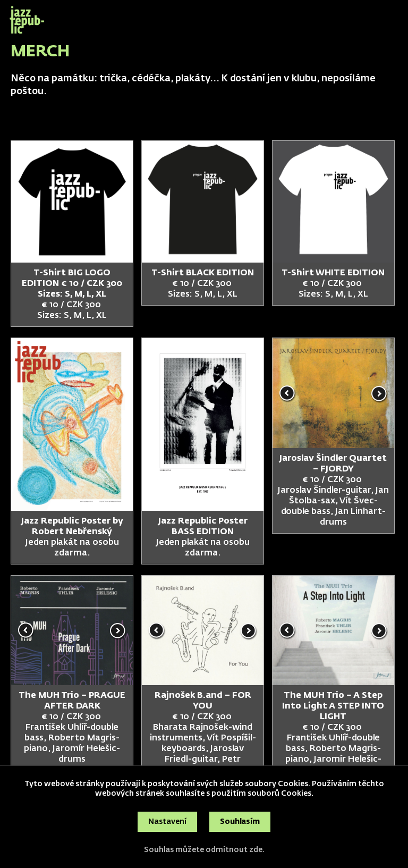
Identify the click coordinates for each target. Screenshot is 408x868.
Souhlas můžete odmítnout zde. (204, 850)
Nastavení (167, 822)
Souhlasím (240, 822)
